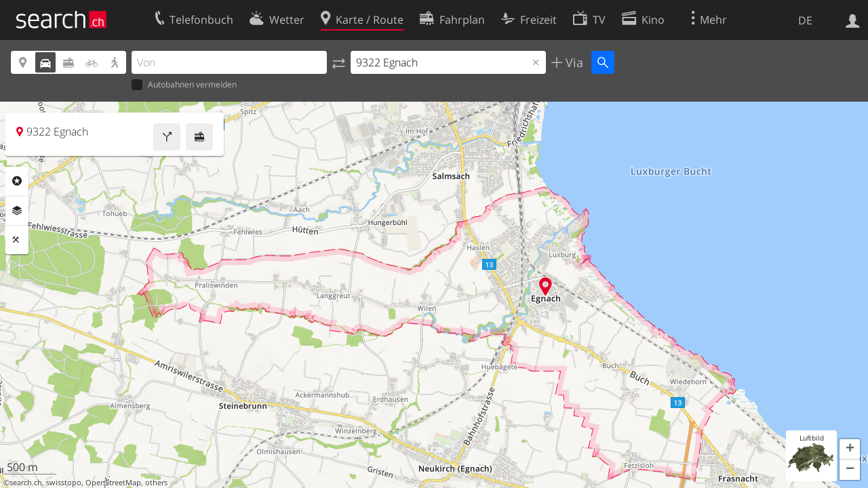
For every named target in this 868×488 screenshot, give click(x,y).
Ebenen (17, 211)
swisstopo (64, 483)
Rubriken (17, 181)
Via (573, 62)
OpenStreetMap (113, 483)
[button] (850, 449)
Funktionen (17, 240)
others (156, 483)
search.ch (26, 483)
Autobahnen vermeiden (184, 85)
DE (805, 20)
